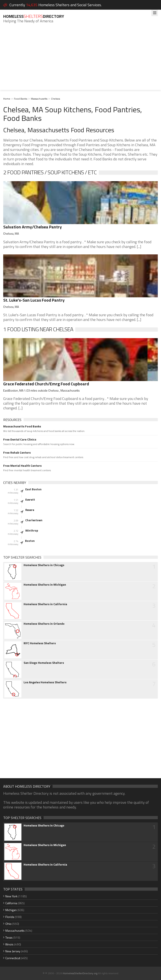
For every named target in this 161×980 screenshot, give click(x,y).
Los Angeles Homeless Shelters (45, 682)
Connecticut (13, 958)
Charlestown (34, 520)
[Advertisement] (80, 60)
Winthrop (32, 530)
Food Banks (21, 99)
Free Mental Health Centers (22, 466)
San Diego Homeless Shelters (44, 663)
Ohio (8, 924)
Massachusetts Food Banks (22, 426)
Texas (9, 937)
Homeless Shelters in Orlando (44, 624)
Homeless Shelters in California (45, 604)
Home (7, 99)
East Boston (33, 489)
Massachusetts (39, 99)
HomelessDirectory (34, 16)
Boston (30, 541)
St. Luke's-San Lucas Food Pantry (34, 300)
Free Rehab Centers (17, 453)
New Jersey (13, 951)
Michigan (11, 910)
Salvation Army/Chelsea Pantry (32, 227)
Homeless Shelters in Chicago (44, 565)
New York (11, 896)
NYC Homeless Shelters (40, 643)
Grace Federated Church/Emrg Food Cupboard (46, 384)
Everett (30, 500)
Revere (30, 510)
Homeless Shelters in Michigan (45, 585)
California (11, 903)
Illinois (9, 944)
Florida (10, 917)
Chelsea (56, 99)
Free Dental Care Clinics (20, 439)
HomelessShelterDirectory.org (80, 973)
